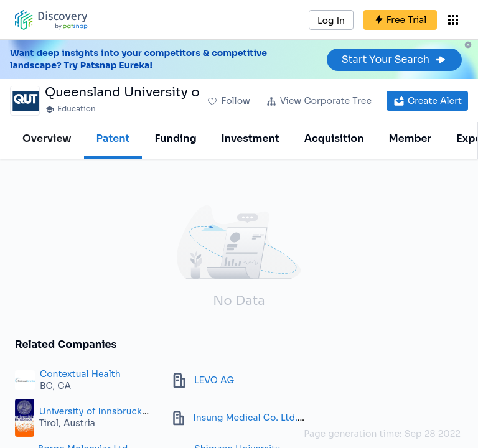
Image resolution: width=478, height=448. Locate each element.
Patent (113, 138)
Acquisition (334, 138)
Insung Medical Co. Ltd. (245, 418)
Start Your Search (394, 59)
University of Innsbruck (91, 411)
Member (410, 138)
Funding (175, 138)
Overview (47, 138)
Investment (251, 138)
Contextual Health (80, 374)
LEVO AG (214, 380)
